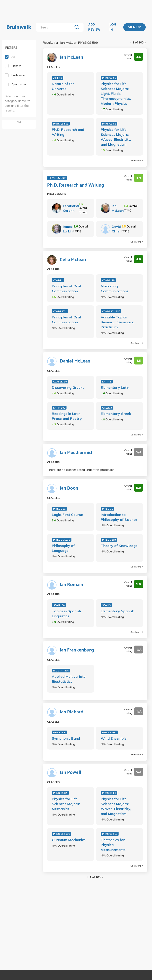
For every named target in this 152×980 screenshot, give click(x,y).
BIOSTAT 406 (61, 671)
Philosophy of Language (63, 548)
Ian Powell (71, 773)
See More (137, 160)
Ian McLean (71, 58)
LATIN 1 (107, 382)
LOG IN (113, 27)
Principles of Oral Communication (66, 289)
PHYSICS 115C (62, 834)
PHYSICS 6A (60, 793)
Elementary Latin (115, 388)
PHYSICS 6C (109, 78)
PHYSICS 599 (61, 124)
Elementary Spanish (117, 611)
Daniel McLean (75, 361)
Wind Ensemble (114, 738)
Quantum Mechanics (69, 840)
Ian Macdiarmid (76, 453)
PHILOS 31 (59, 509)
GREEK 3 (107, 408)
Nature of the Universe (63, 86)
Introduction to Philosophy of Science (119, 517)
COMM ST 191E (111, 311)
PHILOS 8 (108, 509)
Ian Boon (69, 488)
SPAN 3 (106, 605)
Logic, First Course (67, 515)
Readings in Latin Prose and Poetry (67, 416)
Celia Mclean (73, 260)
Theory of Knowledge (119, 546)
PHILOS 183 (109, 540)
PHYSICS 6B (109, 124)
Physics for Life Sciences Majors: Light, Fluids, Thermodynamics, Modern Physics (116, 94)
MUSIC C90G (109, 732)
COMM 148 (108, 280)
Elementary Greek (116, 414)
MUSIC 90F (59, 732)
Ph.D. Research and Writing (68, 132)
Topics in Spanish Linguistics (66, 614)
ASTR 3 (58, 78)
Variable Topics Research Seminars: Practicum (117, 322)
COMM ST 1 (60, 311)
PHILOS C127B (62, 540)
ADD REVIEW (94, 27)
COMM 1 (58, 280)
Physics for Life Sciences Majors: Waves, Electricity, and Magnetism (116, 137)
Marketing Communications (115, 289)
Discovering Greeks (68, 388)
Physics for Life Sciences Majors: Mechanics (66, 804)
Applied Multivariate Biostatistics (69, 679)
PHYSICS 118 (110, 834)
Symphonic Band (66, 738)
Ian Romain (71, 585)
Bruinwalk (19, 27)
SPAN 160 (59, 605)
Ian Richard (72, 712)
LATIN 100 (59, 408)
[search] (55, 27)
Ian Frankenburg (77, 650)
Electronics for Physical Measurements (113, 845)
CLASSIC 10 (60, 382)
